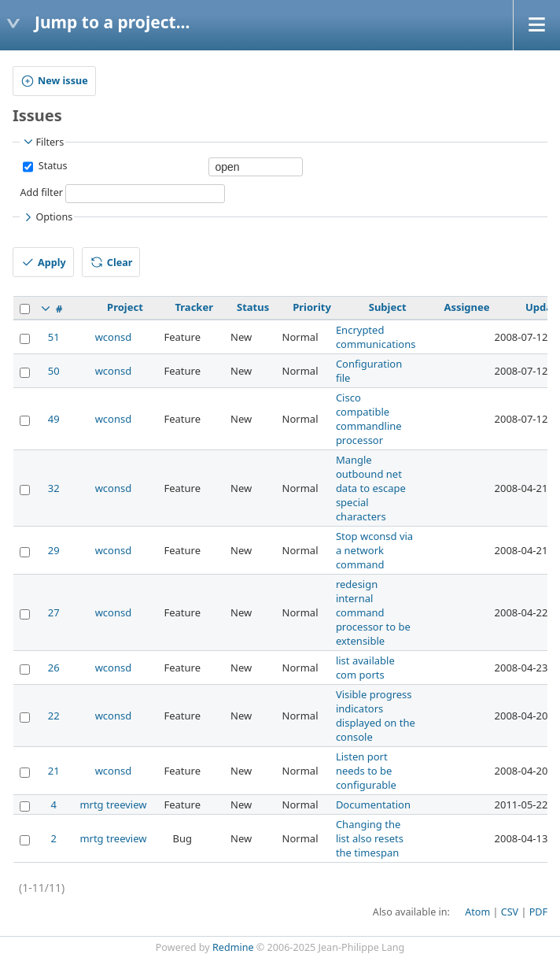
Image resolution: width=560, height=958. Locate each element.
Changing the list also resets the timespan (370, 838)
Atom (477, 912)
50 (54, 371)
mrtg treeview (113, 804)
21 (54, 771)
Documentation (373, 804)
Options (47, 217)
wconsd (114, 337)
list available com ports (365, 668)
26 (54, 668)
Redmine (233, 947)
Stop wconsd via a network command (374, 550)
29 (54, 550)
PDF (538, 912)
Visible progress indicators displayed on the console (376, 716)
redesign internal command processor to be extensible (373, 612)
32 (54, 488)
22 (54, 716)
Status (51, 166)
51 (54, 337)
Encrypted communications (376, 337)
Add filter (41, 192)
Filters (42, 142)
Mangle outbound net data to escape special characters (371, 488)
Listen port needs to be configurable (366, 771)
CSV (510, 912)
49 (54, 419)
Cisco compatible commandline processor (369, 419)
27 (54, 612)
